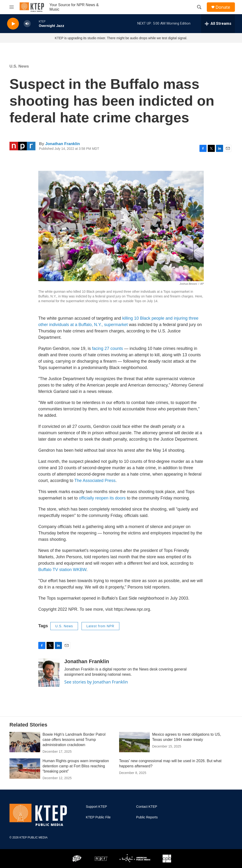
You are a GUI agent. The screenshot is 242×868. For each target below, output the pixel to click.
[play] (13, 24)
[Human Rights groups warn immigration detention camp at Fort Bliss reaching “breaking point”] (25, 769)
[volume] (27, 24)
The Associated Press (95, 481)
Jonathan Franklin (62, 144)
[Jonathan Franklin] (49, 673)
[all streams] (218, 24)
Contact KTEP (147, 807)
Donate (223, 7)
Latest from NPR (100, 626)
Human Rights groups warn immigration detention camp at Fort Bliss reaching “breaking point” (76, 766)
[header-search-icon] (199, 7)
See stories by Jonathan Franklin (96, 682)
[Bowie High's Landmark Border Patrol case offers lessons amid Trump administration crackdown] (25, 742)
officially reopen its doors (102, 498)
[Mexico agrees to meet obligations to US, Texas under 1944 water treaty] (134, 742)
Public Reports (147, 817)
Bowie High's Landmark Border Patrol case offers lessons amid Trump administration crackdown (74, 740)
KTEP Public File (98, 817)
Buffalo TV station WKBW (62, 570)
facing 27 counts (107, 348)
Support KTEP (96, 807)
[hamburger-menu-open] (12, 7)
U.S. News (19, 66)
